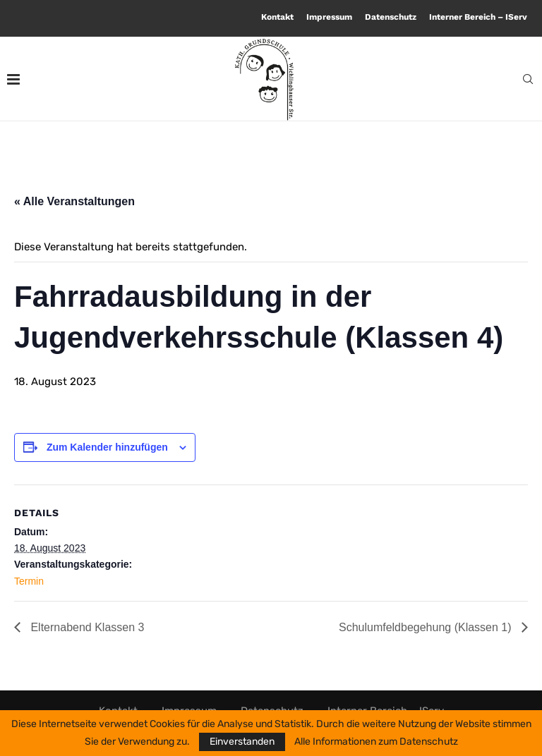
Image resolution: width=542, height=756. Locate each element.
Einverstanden (242, 742)
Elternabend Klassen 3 (86, 627)
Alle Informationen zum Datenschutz (376, 742)
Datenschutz (391, 17)
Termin (29, 581)
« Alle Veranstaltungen (74, 201)
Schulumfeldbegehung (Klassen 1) (427, 627)
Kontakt (277, 17)
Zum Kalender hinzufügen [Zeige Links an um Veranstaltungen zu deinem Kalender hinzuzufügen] (107, 447)
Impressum (329, 17)
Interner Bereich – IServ (478, 17)
